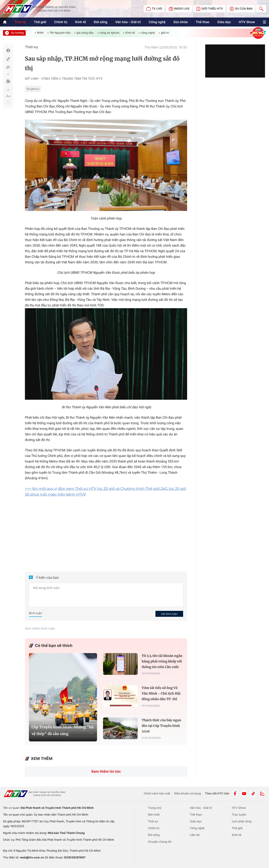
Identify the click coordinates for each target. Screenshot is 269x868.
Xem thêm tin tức (106, 772)
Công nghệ (157, 22)
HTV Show (247, 22)
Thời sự (20, 22)
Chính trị (61, 22)
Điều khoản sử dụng (188, 794)
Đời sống (101, 22)
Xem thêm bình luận (40, 628)
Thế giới (40, 22)
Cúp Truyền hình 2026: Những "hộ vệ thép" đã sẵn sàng (63, 730)
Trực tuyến (239, 815)
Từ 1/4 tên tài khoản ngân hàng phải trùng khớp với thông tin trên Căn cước (162, 661)
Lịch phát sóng (242, 821)
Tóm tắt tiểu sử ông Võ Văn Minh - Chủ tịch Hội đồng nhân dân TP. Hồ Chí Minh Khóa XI (161, 694)
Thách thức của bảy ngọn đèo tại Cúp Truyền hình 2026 (161, 726)
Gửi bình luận (169, 614)
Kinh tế (81, 22)
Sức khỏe (181, 22)
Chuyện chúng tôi (160, 842)
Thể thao (203, 22)
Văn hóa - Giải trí (128, 22)
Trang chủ (155, 808)
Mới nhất (154, 815)
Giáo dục (224, 22)
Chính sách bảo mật (157, 794)
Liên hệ (195, 835)
